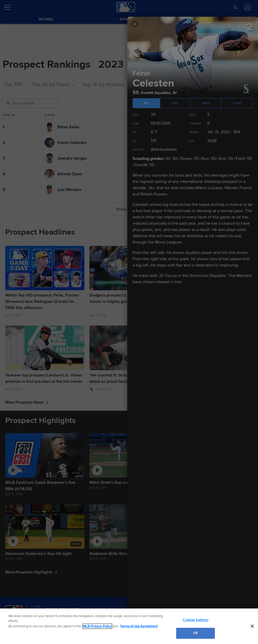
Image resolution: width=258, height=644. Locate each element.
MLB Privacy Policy (97, 626)
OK (196, 633)
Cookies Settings (196, 620)
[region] (129, 626)
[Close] (252, 626)
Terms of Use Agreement (139, 626)
